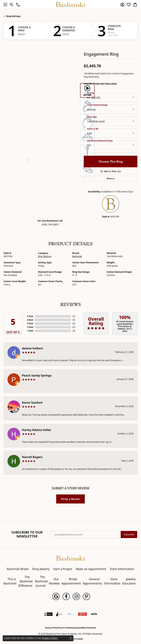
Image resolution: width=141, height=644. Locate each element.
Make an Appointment (91, 569)
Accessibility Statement (85, 628)
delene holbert (33, 348)
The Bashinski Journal (42, 581)
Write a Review (70, 499)
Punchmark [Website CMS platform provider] (77, 639)
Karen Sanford (32, 403)
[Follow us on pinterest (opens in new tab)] (86, 596)
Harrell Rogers (32, 457)
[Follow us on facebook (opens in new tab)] (66, 596)
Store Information (122, 569)
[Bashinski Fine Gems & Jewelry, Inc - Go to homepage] (70, 558)
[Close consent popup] (70, 638)
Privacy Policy (51, 628)
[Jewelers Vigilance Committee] (70, 614)
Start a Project (63, 569)
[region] (42, 130)
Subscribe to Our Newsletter (27, 534)
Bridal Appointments (71, 581)
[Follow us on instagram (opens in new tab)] (76, 596)
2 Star (30, 327)
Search (22, 34)
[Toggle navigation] (5, 5)
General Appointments (92, 581)
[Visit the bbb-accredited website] (48, 614)
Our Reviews (54, 581)
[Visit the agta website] (94, 614)
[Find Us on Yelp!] (82, 614)
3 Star (30, 323)
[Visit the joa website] (59, 614)
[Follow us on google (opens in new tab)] (56, 596)
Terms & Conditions (66, 628)
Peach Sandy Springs (37, 375)
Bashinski (77, 256)
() (74, 316)
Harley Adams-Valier (37, 430)
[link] (18, 5)
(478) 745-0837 (50, 225)
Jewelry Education (129, 581)
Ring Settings (13, 16)
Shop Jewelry (41, 569)
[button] (12, 5)
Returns (111, 178)
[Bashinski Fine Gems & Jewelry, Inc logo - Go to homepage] (71, 5)
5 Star (30, 316)
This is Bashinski (10, 581)
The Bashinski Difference (26, 581)
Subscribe (129, 534)
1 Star (30, 331)
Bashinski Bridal (18, 569)
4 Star (30, 320)
